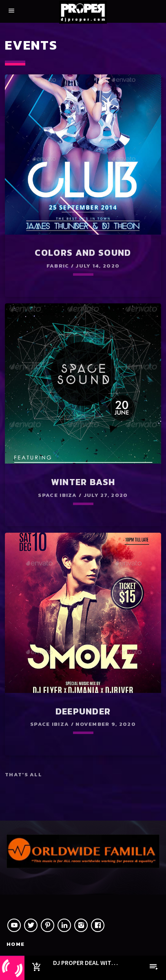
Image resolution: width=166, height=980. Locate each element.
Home (15, 944)
